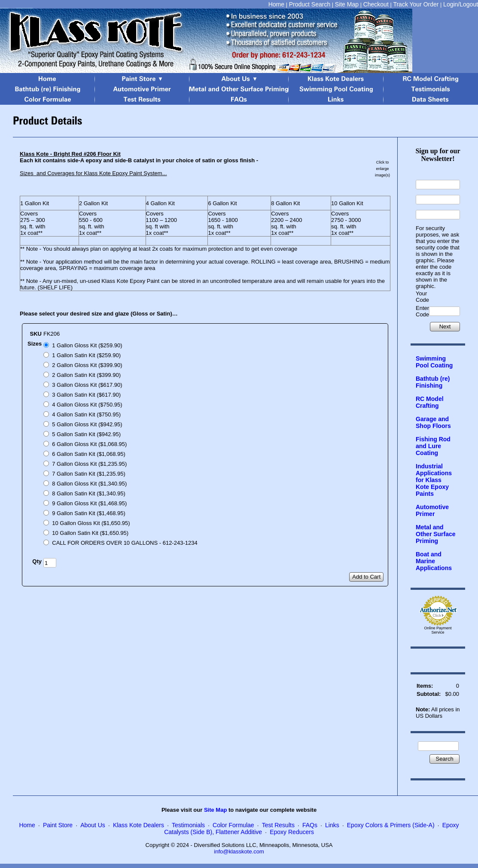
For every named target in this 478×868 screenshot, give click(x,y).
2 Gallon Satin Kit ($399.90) (86, 375)
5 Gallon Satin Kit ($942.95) (86, 434)
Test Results (278, 825)
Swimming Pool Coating (434, 362)
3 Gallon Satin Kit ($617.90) (86, 395)
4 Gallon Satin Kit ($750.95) (86, 414)
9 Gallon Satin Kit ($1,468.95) (89, 513)
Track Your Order (416, 4)
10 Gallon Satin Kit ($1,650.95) (90, 533)
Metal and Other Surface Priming (436, 534)
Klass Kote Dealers (139, 825)
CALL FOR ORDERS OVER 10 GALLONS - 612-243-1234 (125, 543)
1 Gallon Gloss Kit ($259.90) (87, 345)
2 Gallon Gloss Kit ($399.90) (87, 365)
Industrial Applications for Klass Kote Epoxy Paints (434, 480)
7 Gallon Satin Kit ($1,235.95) (89, 474)
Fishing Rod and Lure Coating (433, 446)
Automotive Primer (432, 510)
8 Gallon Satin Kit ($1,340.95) (89, 493)
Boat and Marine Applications (434, 561)
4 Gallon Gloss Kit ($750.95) (87, 405)
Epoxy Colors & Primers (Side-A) (391, 825)
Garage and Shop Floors (433, 422)
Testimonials (188, 825)
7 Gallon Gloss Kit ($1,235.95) (89, 464)
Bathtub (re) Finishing (433, 382)
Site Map (347, 4)
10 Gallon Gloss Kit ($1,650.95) (91, 523)
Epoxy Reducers (292, 832)
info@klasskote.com (239, 851)
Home (276, 4)
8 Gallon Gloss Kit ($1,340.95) (89, 484)
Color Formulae (233, 825)
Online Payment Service (438, 630)
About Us (93, 825)
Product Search (310, 4)
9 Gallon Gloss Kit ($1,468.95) (89, 503)
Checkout (376, 4)
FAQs (310, 825)
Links (332, 825)
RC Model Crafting (430, 402)
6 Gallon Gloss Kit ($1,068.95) (89, 444)
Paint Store (58, 825)
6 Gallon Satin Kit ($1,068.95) (89, 454)
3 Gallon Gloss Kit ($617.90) (87, 385)
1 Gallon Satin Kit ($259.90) (86, 355)
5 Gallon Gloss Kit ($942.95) (87, 424)
